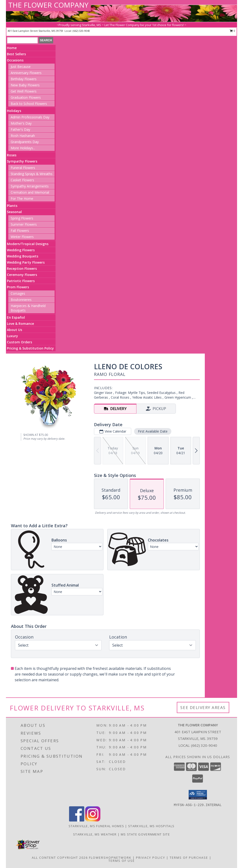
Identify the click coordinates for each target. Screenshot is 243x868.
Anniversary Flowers (26, 73)
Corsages (18, 293)
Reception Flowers (22, 268)
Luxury (12, 336)
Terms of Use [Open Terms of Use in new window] (122, 861)
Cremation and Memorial (30, 192)
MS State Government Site (145, 834)
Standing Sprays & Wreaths (32, 174)
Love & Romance (20, 324)
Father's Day (20, 129)
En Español (16, 317)
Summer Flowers (24, 224)
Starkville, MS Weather (95, 834)
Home (12, 48)
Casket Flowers (22, 180)
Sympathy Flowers (22, 161)
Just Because (21, 67)
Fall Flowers (20, 231)
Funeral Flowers (23, 168)
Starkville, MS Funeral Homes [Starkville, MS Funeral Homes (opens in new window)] (96, 826)
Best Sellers (16, 54)
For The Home (22, 198)
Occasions (15, 60)
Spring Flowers (22, 218)
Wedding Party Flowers (26, 262)
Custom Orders (19, 342)
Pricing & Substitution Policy (30, 348)
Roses (12, 155)
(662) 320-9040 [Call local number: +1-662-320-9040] (81, 31)
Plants (12, 206)
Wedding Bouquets (23, 256)
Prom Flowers (18, 287)
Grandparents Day (25, 142)
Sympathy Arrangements (30, 186)
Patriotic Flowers (21, 281)
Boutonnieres (21, 300)
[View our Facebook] (77, 820)
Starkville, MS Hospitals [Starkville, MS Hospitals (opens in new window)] (151, 826)
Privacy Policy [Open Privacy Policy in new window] (151, 858)
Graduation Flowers (26, 97)
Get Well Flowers (24, 91)
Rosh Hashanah (23, 136)
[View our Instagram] (93, 820)
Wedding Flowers (21, 250)
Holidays (14, 111)
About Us (14, 330)
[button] (198, 795)
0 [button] (232, 31)
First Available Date (153, 431)
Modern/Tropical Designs (28, 244)
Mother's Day (21, 123)
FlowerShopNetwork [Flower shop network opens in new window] (110, 858)
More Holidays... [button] (23, 148)
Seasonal (14, 212)
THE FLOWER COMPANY (48, 5)
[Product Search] (22, 40)
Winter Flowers (22, 237)
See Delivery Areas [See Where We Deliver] (203, 707)
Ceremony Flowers (22, 275)
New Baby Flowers (25, 85)
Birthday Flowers (24, 79)
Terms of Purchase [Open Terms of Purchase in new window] (189, 858)
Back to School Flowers (29, 104)
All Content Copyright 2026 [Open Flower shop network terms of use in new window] (60, 858)
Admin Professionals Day (30, 117)
